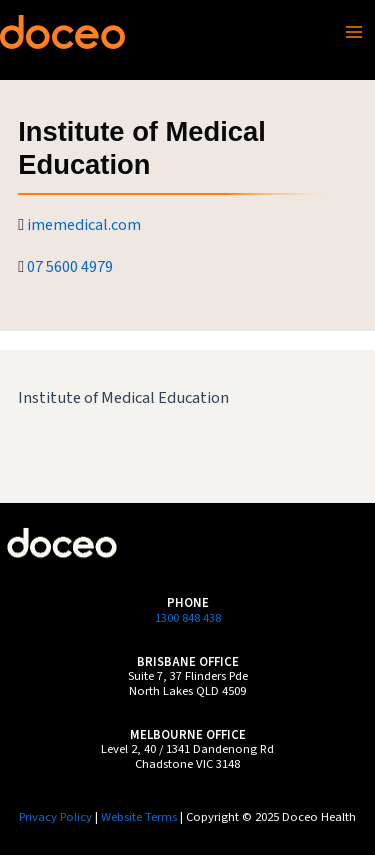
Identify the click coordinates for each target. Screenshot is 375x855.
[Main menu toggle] (354, 32)
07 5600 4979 (70, 267)
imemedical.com (84, 225)
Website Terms (139, 817)
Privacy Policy (55, 817)
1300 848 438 (188, 618)
